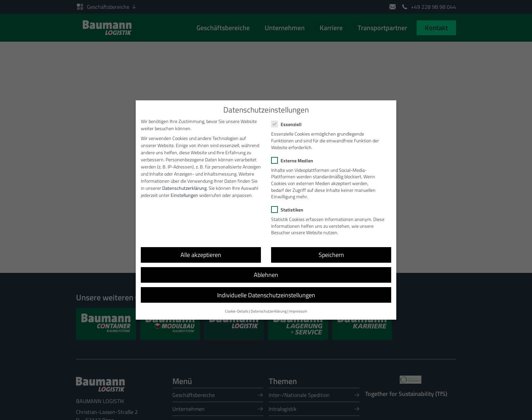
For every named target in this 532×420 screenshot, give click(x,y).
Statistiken (289, 204)
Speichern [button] (331, 249)
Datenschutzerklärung (184, 182)
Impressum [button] (298, 305)
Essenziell (289, 118)
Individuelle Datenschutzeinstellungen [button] (266, 289)
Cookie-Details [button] (237, 305)
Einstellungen (184, 189)
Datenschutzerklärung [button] (269, 305)
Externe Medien (294, 154)
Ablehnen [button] (266, 269)
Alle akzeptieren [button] (201, 249)
